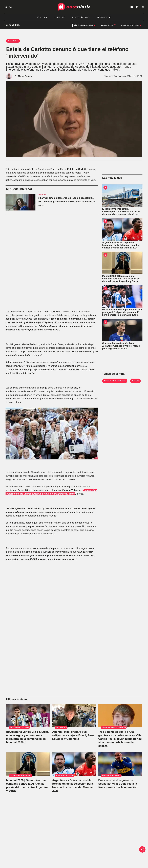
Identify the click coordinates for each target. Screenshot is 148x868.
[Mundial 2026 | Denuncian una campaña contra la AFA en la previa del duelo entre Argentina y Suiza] (122, 263)
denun (135, 381)
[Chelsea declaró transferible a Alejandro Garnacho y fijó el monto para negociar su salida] (122, 330)
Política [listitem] (42, 17)
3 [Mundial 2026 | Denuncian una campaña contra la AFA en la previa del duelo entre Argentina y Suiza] (105, 255)
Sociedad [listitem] (60, 17)
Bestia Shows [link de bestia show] (36, 864)
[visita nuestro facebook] (132, 7)
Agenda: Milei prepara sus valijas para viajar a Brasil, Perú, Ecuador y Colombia (73, 735)
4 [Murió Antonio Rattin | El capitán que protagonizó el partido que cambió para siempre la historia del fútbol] (105, 288)
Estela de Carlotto (115, 381)
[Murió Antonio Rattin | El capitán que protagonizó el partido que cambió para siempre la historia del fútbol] (122, 296)
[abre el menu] (6, 7)
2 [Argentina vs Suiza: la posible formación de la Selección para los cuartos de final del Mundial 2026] (105, 221)
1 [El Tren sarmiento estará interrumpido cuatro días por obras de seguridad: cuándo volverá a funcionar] (105, 188)
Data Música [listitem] (104, 17)
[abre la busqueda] (11, 7)
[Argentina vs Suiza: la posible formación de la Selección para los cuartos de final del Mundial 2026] (122, 229)
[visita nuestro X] (137, 7)
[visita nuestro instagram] (142, 7)
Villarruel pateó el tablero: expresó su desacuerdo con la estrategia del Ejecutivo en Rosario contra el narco (66, 202)
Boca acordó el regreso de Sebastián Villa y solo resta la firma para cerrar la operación (118, 784)
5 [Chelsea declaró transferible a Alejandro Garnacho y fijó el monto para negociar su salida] (105, 322)
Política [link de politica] (33, 852)
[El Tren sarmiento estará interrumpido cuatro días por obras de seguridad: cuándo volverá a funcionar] (122, 196)
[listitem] (85, 25)
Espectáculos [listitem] (81, 17)
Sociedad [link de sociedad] (34, 858)
